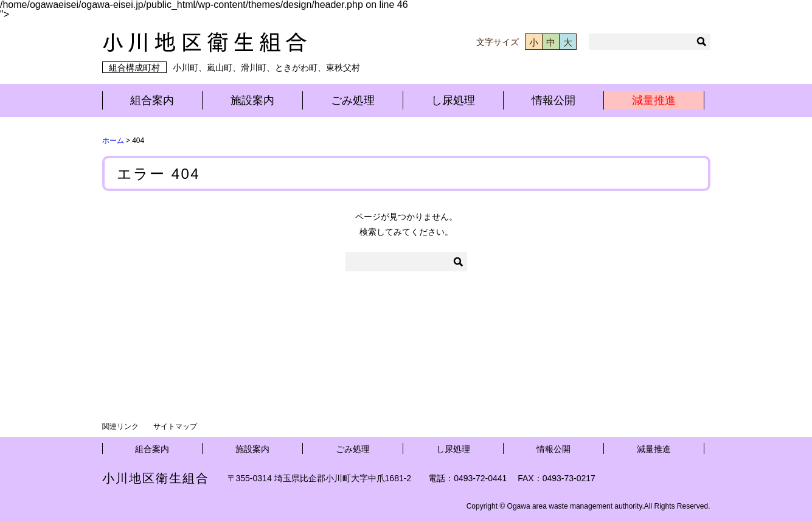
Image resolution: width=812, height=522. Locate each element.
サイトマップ (175, 426)
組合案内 (152, 100)
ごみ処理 (353, 100)
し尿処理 (453, 100)
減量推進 (654, 100)
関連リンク (120, 426)
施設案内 (252, 100)
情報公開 (553, 100)
